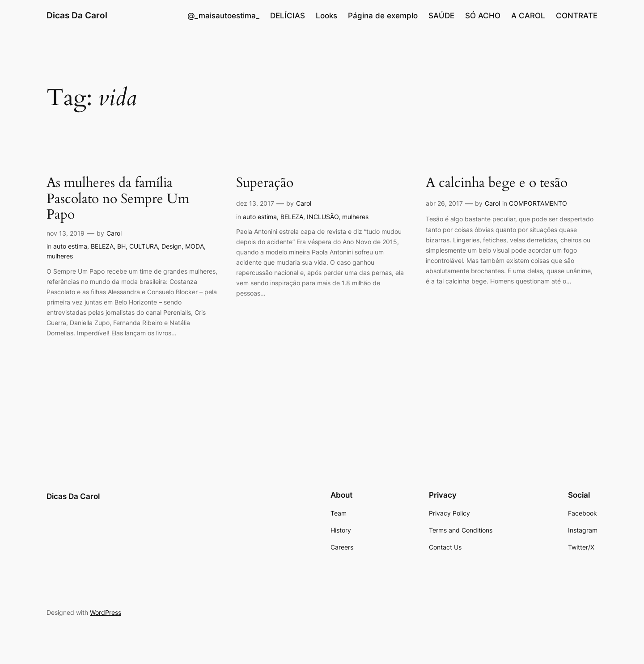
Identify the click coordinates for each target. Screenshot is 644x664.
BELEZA (102, 246)
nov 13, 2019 (66, 233)
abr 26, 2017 (444, 203)
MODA (195, 246)
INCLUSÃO (323, 217)
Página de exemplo (383, 16)
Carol (114, 233)
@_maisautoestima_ (223, 16)
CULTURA (144, 246)
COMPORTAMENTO (538, 203)
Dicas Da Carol (77, 15)
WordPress (106, 612)
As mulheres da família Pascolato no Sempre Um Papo (118, 199)
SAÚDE (441, 16)
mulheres (60, 256)
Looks (326, 16)
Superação (265, 183)
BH (121, 246)
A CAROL (528, 16)
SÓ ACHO (483, 16)
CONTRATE (577, 16)
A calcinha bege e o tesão (497, 183)
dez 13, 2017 (255, 203)
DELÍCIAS (288, 16)
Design (172, 246)
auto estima (70, 246)
